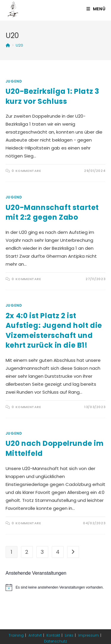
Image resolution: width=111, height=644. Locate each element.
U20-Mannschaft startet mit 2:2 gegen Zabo (52, 212)
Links (69, 635)
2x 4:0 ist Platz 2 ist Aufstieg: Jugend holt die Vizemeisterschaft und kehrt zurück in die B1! (54, 331)
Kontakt (53, 635)
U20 (19, 45)
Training (16, 635)
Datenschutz (55, 641)
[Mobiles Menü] (96, 9)
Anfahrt (35, 635)
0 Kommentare (26, 171)
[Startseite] (8, 45)
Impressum (89, 635)
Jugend (14, 81)
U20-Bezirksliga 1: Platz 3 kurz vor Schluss (52, 96)
